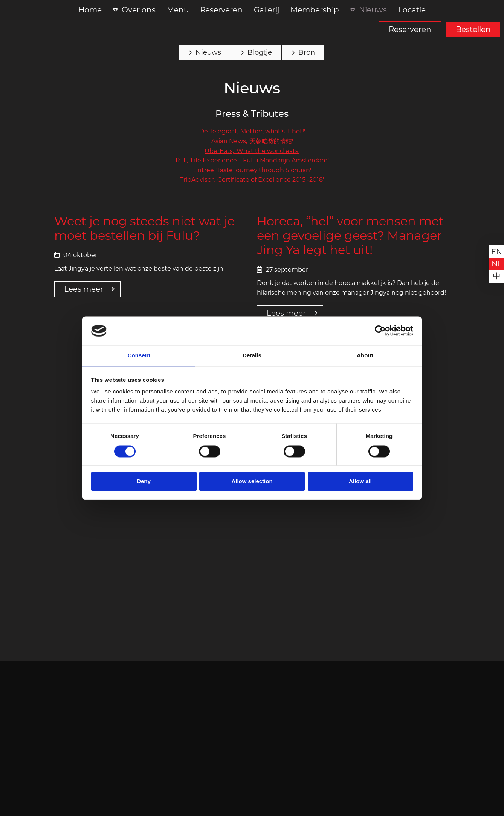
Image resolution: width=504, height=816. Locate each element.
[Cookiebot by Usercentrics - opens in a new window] (380, 331)
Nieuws (373, 10)
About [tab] (365, 355)
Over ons (139, 10)
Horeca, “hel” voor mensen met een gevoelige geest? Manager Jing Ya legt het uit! (350, 236)
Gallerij (267, 10)
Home (90, 10)
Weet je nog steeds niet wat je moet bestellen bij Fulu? (144, 228)
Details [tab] (252, 355)
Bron (307, 52)
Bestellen (473, 29)
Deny (144, 481)
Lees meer (84, 289)
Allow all (360, 481)
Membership (315, 10)
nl (497, 264)
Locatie (412, 10)
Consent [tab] (139, 355)
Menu (178, 10)
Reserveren (410, 29)
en (497, 252)
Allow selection (252, 481)
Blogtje (260, 52)
